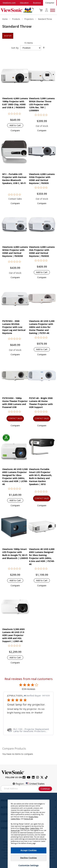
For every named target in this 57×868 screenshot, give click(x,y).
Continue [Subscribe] (45, 789)
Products (16, 19)
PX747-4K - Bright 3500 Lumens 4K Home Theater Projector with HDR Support (41, 403)
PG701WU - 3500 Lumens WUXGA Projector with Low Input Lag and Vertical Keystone (14, 327)
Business (37, 3)
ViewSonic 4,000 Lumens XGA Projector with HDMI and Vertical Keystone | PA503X (42, 251)
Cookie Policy (15, 819)
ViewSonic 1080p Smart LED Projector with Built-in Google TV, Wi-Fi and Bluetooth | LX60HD (15, 554)
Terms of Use (28, 819)
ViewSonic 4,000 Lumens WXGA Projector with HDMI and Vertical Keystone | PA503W (15, 251)
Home (5, 19)
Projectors (29, 19)
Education (24, 3)
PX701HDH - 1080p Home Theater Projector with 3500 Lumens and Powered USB (15, 403)
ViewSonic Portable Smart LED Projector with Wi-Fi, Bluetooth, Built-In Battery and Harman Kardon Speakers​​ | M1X (41, 477)
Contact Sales (15, 199)
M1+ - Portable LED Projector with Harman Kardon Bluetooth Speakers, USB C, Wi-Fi (14, 179)
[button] (15, 130)
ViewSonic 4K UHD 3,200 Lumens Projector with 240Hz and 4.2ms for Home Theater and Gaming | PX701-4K (42, 327)
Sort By (15, 48)
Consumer (50, 3)
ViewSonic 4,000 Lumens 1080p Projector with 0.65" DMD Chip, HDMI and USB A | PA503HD (15, 103)
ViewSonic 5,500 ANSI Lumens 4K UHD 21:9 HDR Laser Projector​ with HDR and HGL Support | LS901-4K (14, 635)
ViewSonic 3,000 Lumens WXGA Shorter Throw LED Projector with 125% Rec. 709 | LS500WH (42, 104)
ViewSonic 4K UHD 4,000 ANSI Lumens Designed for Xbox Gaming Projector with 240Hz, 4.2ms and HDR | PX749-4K (42, 557)
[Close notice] (45, 803)
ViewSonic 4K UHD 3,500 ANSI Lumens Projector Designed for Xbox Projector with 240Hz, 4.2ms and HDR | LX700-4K (15, 477)
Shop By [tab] (8, 36)
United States (35, 784)
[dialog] (28, 830)
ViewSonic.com (9, 3)
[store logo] (16, 10)
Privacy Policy (33, 817)
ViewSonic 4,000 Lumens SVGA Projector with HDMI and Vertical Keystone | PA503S (42, 179)
